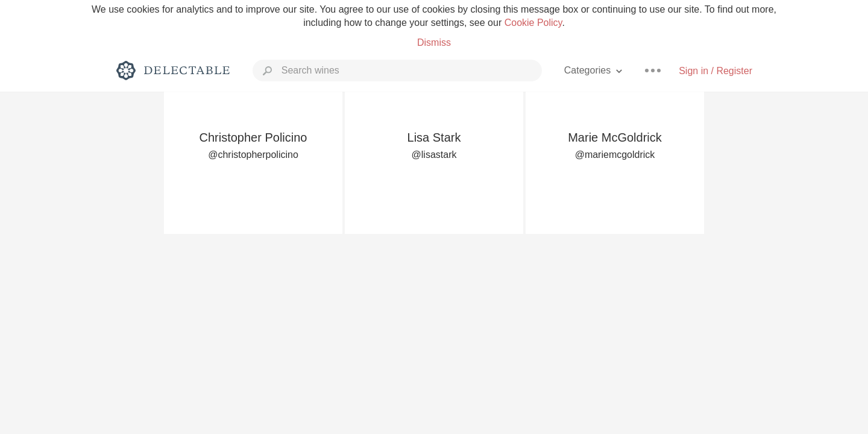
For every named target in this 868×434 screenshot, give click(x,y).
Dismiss (434, 42)
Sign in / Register (715, 71)
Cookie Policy (533, 23)
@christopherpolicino (253, 155)
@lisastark (434, 155)
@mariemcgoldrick (615, 155)
